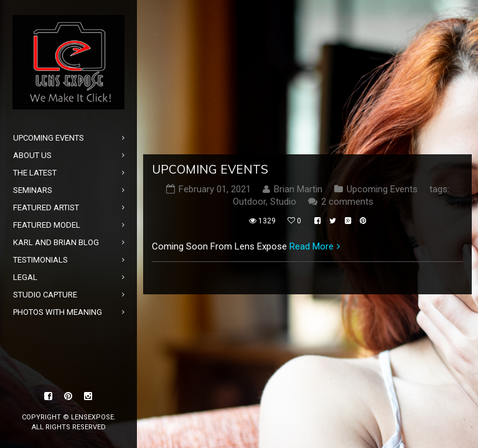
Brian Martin (298, 189)
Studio (283, 202)
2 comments (347, 202)
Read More (312, 246)
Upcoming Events (210, 169)
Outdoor (249, 202)
